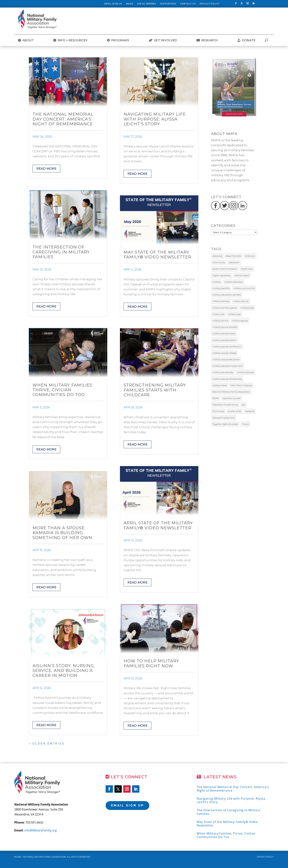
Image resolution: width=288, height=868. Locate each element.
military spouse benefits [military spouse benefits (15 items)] (225, 327)
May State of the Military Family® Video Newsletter (157, 255)
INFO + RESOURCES (70, 40)
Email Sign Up (113, 4)
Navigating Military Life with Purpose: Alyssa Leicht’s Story (155, 119)
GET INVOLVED (163, 40)
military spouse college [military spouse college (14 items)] (224, 353)
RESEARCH (207, 40)
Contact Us (188, 4)
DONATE (246, 40)
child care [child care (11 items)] (250, 256)
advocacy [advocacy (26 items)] (217, 256)
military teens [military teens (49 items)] (220, 385)
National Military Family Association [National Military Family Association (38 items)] (231, 392)
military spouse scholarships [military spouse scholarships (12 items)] (227, 379)
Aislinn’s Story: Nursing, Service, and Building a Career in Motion (64, 671)
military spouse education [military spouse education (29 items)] (226, 359)
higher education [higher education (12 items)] (222, 275)
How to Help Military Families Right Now (151, 663)
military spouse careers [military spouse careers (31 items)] (224, 340)
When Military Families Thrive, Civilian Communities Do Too (62, 390)
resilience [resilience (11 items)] (250, 411)
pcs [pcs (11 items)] (243, 405)
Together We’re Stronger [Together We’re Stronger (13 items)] (225, 424)
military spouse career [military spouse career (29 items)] (224, 333)
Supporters (168, 4)
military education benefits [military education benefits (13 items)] (227, 295)
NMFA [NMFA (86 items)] (216, 398)
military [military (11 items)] (217, 282)
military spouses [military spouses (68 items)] (245, 372)
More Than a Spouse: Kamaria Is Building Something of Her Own (62, 533)
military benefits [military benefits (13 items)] (221, 288)
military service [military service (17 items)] (220, 321)
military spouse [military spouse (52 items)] (240, 321)
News (130, 4)
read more (46, 169)
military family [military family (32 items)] (241, 301)
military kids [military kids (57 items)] (247, 308)
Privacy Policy (210, 4)
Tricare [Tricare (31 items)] (245, 424)
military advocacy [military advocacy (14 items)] (234, 282)
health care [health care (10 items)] (247, 269)
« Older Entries (47, 744)
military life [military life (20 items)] (218, 314)
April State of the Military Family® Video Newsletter (158, 525)
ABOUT (26, 40)
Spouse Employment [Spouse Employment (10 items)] (224, 418)
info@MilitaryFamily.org (40, 830)
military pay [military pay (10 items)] (234, 314)
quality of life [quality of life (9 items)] (235, 411)
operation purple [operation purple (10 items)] (232, 398)
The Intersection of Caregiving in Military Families (61, 252)
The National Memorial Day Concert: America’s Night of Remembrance (63, 119)
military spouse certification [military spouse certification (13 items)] (227, 347)
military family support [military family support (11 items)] (225, 308)
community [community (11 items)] (219, 262)
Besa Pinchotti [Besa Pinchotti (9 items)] (234, 256)
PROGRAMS (118, 40)
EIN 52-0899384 (147, 4)
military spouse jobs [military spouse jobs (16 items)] (223, 372)
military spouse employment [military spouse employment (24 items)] (228, 366)
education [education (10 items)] (234, 262)
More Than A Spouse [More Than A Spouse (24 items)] (241, 385)
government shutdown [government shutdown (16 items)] (225, 269)
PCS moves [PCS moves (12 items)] (218, 411)
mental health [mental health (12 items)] (242, 275)
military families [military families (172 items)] (221, 301)
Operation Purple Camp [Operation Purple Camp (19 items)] (225, 405)
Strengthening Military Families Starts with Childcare (155, 390)
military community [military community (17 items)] (244, 288)
